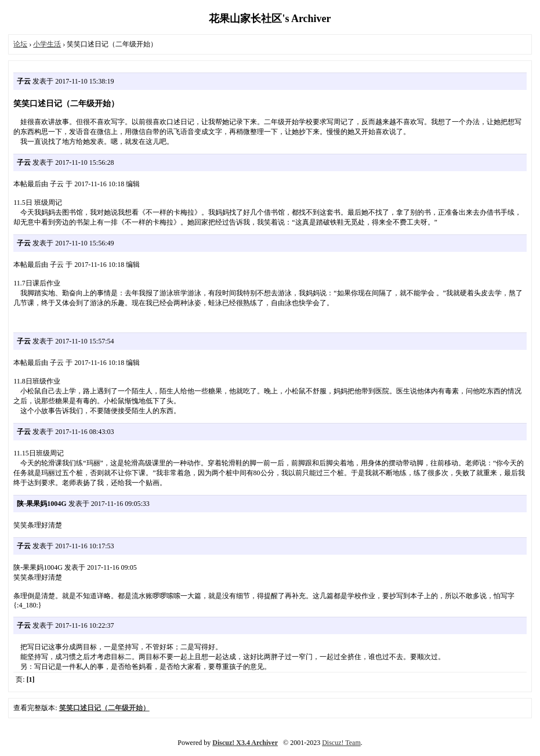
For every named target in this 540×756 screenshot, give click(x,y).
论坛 (20, 44)
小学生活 (47, 44)
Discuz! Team (341, 743)
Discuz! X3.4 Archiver (245, 743)
